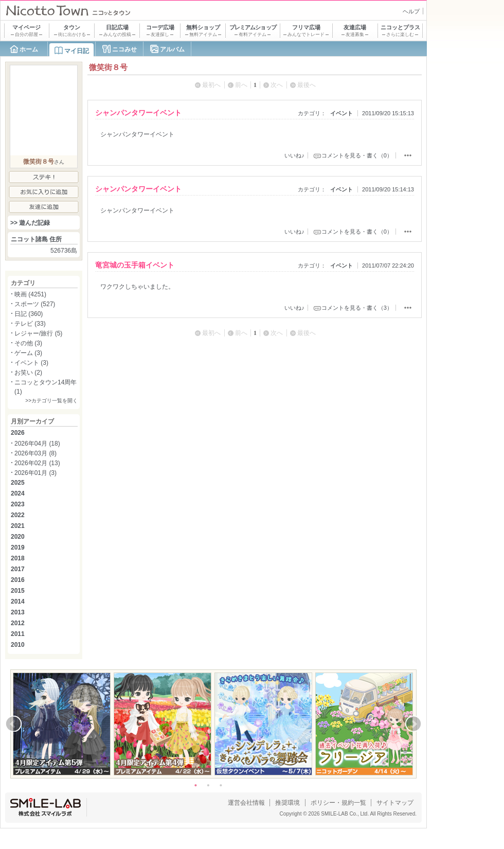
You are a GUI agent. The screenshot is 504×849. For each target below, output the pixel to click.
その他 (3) (28, 343)
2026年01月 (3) (35, 473)
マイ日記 (77, 51)
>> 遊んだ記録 (30, 223)
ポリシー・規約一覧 (338, 803)
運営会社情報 (246, 803)
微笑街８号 (39, 162)
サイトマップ (395, 803)
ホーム (29, 49)
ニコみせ (124, 49)
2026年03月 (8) (35, 453)
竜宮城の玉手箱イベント (135, 265)
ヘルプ (411, 11)
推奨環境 (287, 803)
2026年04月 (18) (37, 444)
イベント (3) (31, 363)
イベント (341, 113)
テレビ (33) (30, 324)
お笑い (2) (28, 373)
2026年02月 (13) (37, 463)
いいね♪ (294, 155)
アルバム (172, 49)
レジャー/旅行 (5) (38, 333)
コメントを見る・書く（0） (357, 155)
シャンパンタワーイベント (138, 113)
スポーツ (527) (35, 304)
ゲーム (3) (28, 353)
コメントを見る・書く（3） (357, 308)
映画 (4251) (30, 294)
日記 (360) (29, 314)
